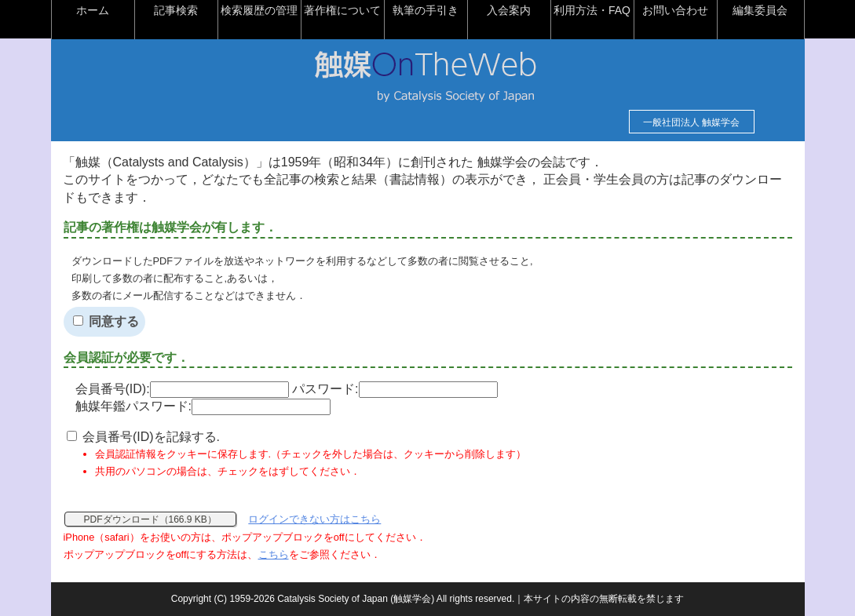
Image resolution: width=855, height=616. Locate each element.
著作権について (342, 10)
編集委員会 (760, 10)
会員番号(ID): (182, 389)
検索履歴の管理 (259, 10)
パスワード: (395, 389)
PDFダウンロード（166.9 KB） (150, 519)
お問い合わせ (675, 10)
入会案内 (509, 10)
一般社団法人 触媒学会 (691, 122)
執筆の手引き (426, 10)
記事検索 (176, 10)
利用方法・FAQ (592, 10)
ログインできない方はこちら (314, 519)
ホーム (93, 10)
